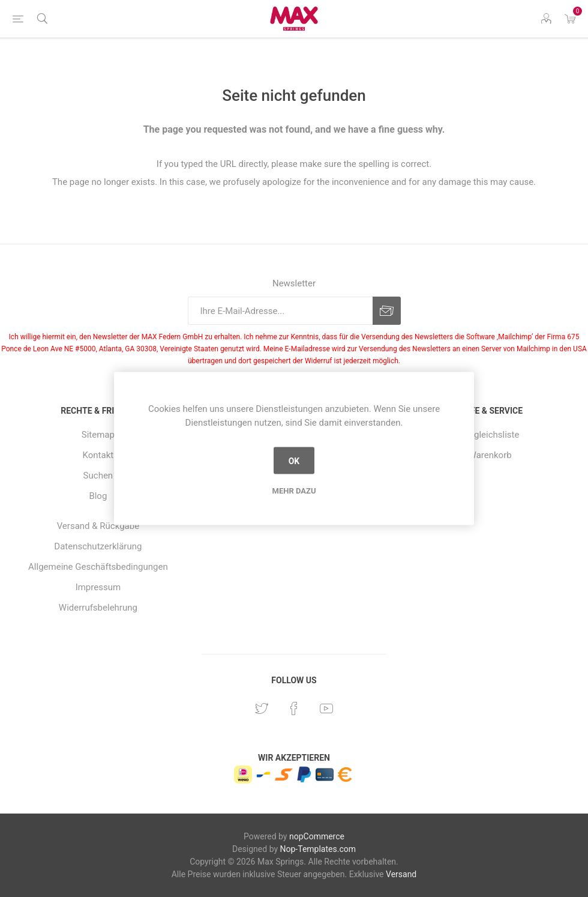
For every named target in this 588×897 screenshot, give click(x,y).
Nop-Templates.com (318, 849)
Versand (401, 874)
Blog (98, 496)
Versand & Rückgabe (98, 526)
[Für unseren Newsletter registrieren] (280, 311)
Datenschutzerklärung (98, 546)
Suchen (98, 476)
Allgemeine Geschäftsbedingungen (98, 567)
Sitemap (98, 435)
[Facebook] (294, 708)
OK (294, 461)
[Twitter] (262, 708)
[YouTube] (326, 708)
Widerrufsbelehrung (98, 608)
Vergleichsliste (490, 435)
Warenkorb (490, 455)
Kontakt (98, 455)
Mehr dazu (294, 491)
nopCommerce (317, 836)
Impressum (98, 587)
